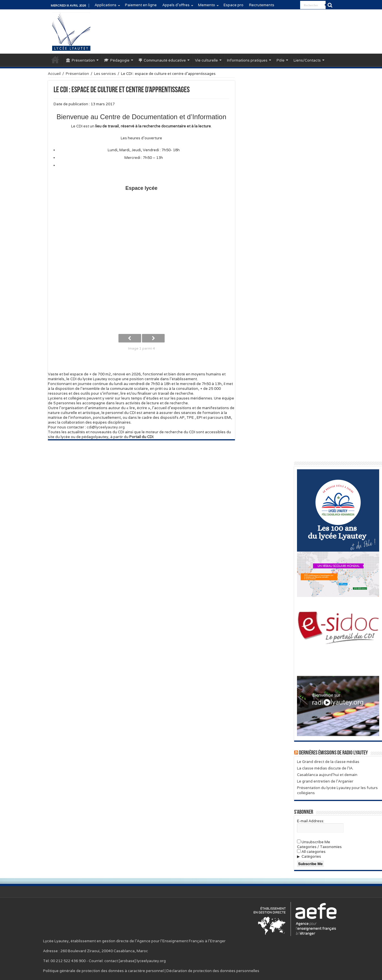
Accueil (55, 60)
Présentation (80, 60)
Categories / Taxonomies (319, 847)
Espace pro (234, 5)
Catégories (311, 856)
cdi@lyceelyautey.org (106, 427)
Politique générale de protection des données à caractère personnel (103, 971)
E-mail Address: (311, 821)
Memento (207, 5)
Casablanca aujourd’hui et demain (327, 775)
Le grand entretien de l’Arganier (325, 781)
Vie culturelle (206, 60)
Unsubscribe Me (314, 842)
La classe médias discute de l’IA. (325, 768)
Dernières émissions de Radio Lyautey (333, 753)
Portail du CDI (141, 437)
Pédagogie (117, 60)
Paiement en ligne (141, 5)
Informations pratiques (247, 60)
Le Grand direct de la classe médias (328, 762)
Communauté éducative (162, 60)
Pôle (281, 60)
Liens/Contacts (307, 60)
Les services (105, 74)
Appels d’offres (176, 5)
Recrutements (262, 5)
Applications (106, 5)
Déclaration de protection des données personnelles (213, 971)
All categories (311, 852)
